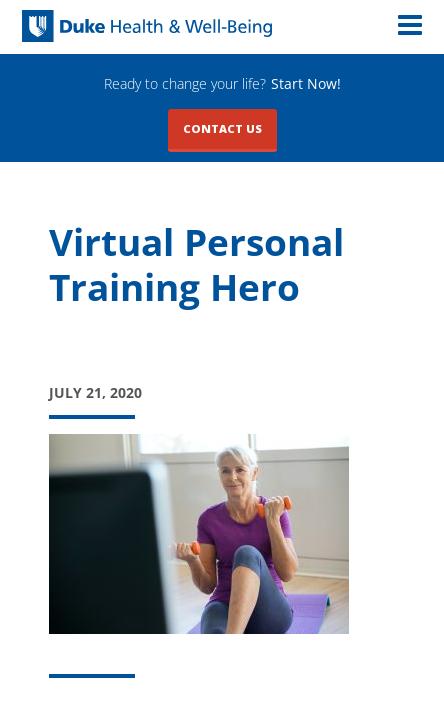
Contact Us (222, 128)
